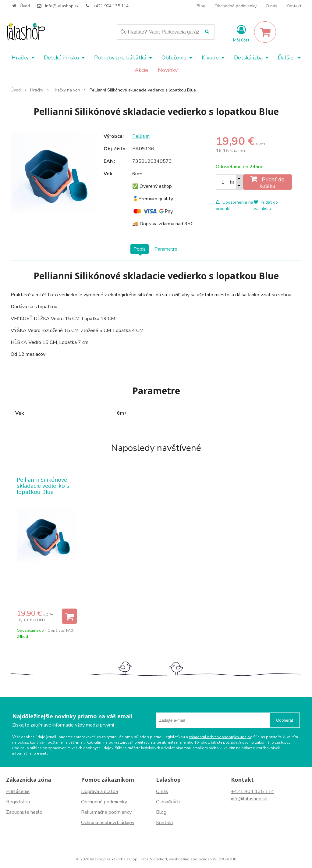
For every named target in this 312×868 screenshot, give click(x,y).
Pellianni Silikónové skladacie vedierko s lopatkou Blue (43, 486)
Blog (201, 6)
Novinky (168, 70)
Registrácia (18, 802)
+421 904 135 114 (111, 6)
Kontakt (294, 6)
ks (232, 182)
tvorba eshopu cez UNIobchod (141, 859)
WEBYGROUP (224, 859)
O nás (271, 6)
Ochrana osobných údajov (108, 823)
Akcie (141, 70)
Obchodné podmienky (236, 6)
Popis (140, 249)
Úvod (25, 6)
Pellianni (141, 136)
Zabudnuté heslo (24, 812)
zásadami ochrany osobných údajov (220, 737)
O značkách (168, 802)
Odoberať (285, 720)
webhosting (179, 859)
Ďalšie (289, 58)
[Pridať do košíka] (268, 182)
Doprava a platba (99, 791)
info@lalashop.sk (62, 6)
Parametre (166, 249)
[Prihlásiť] (241, 33)
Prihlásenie (18, 791)
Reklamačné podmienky (106, 812)
